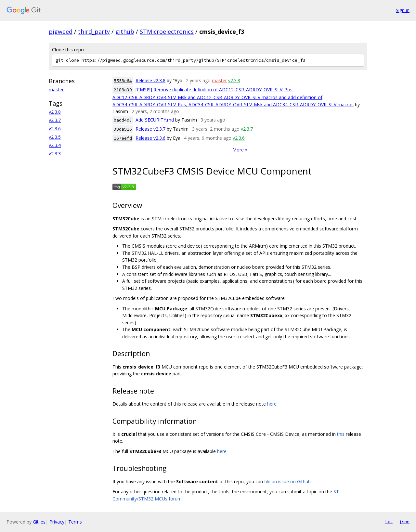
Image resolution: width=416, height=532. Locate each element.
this (341, 434)
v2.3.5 (55, 137)
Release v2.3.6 (150, 138)
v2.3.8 (55, 112)
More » (240, 150)
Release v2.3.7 (150, 129)
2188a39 (123, 90)
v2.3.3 (55, 154)
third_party (94, 32)
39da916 (123, 129)
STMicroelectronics (167, 32)
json (404, 522)
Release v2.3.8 (150, 80)
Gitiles (39, 522)
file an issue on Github (287, 481)
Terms (75, 522)
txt (389, 522)
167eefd (123, 138)
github (125, 32)
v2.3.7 (55, 120)
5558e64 (123, 81)
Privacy (57, 522)
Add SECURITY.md (155, 120)
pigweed (61, 32)
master (56, 90)
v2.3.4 (55, 145)
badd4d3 (123, 120)
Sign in (403, 10)
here (272, 404)
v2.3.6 (55, 129)
